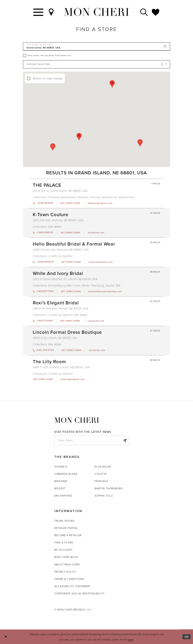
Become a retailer (68, 535)
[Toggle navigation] (39, 12)
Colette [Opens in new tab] (101, 474)
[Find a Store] (51, 12)
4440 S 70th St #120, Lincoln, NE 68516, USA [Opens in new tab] (61, 367)
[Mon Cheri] (77, 420)
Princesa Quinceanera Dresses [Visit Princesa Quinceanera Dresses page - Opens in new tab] (68, 197)
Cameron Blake (66, 474)
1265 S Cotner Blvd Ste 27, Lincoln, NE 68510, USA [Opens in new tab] (65, 279)
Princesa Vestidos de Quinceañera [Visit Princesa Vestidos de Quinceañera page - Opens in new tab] (112, 197)
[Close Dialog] (6, 637)
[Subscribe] (125, 440)
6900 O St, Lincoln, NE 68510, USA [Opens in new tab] (55, 338)
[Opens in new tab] (70, 203)
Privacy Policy (65, 572)
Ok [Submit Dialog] (187, 637)
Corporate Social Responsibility (80, 594)
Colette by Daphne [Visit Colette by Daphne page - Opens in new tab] (61, 256)
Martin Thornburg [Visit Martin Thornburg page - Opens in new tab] (93, 286)
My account (63, 550)
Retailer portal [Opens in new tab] (66, 528)
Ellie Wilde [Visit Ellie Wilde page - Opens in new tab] (55, 227)
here (131, 639)
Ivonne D (61, 467)
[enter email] (92, 440)
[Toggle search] (144, 12)
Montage (61, 481)
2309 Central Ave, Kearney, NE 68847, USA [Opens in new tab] (61, 250)
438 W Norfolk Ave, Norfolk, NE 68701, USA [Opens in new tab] (61, 308)
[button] (53, 147)
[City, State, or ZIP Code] (96, 46)
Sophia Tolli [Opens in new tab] (104, 496)
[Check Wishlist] (156, 12)
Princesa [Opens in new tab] (101, 481)
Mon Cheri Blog (66, 557)
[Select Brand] (96, 64)
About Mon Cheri (67, 564)
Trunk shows (64, 521)
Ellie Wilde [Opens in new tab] (103, 467)
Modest (60, 488)
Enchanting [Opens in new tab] (63, 496)
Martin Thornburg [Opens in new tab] (109, 488)
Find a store (64, 543)
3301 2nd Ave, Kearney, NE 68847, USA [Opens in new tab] (58, 220)
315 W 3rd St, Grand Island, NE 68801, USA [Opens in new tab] (60, 191)
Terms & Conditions (69, 579)
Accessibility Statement (72, 586)
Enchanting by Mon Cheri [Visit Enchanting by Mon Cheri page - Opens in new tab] (64, 286)
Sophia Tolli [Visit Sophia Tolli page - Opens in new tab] (113, 286)
